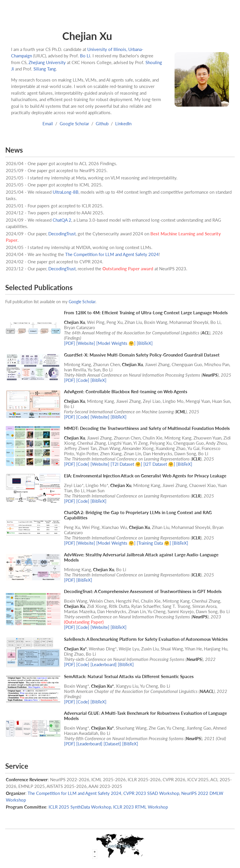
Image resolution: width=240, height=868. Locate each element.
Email (48, 124)
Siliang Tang (45, 69)
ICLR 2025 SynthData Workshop (80, 807)
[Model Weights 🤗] (116, 343)
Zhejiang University (47, 62)
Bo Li (85, 56)
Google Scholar (74, 124)
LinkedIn (123, 124)
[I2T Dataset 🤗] (159, 464)
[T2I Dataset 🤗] (126, 464)
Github (102, 124)
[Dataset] (112, 744)
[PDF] (70, 343)
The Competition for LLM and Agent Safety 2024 (112, 254)
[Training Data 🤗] (154, 543)
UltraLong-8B (66, 192)
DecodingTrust (62, 234)
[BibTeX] (145, 343)
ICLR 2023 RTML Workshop (141, 807)
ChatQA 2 (62, 220)
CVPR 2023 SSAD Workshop (151, 793)
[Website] (86, 343)
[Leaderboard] (104, 664)
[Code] (83, 380)
